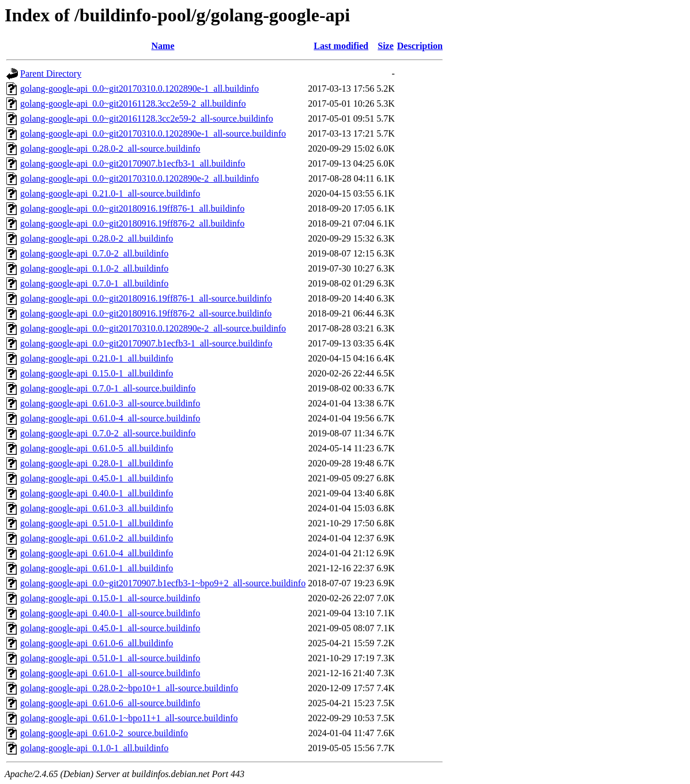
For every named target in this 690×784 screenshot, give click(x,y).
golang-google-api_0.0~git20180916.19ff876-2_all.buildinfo (132, 223)
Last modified (341, 46)
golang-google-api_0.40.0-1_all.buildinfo (97, 493)
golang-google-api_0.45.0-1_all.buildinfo (97, 478)
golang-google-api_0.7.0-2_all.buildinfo (94, 253)
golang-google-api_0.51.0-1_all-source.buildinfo (110, 658)
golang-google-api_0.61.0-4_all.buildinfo (97, 553)
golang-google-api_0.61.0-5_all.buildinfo (97, 448)
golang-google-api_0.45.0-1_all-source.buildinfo (110, 628)
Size (386, 46)
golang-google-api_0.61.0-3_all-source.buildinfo (110, 403)
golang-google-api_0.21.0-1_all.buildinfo (97, 358)
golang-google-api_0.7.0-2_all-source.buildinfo (108, 433)
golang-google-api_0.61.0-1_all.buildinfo (97, 568)
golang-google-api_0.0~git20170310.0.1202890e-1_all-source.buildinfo (153, 133)
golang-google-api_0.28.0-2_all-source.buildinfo (110, 148)
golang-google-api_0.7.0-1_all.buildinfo (94, 283)
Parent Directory (51, 73)
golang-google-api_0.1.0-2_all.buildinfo (94, 268)
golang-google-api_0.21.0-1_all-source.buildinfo (110, 193)
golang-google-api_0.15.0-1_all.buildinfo (97, 373)
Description (420, 46)
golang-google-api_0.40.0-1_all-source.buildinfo (110, 613)
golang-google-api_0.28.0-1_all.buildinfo (97, 463)
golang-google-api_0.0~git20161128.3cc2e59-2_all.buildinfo (133, 103)
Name (163, 46)
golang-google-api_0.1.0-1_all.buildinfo (94, 748)
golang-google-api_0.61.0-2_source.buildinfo (104, 733)
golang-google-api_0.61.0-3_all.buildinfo (97, 508)
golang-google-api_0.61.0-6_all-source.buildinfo (110, 703)
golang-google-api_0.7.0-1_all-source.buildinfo (108, 388)
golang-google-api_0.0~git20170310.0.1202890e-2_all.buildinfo (139, 178)
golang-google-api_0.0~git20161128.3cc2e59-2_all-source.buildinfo (147, 118)
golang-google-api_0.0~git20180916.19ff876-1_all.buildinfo (132, 208)
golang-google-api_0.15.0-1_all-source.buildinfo (110, 598)
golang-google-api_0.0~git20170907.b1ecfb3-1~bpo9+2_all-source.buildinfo (163, 583)
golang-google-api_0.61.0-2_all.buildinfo (97, 538)
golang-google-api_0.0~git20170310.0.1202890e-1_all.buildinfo (139, 88)
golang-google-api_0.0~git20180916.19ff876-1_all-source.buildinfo (146, 298)
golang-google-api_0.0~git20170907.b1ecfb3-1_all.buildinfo (133, 163)
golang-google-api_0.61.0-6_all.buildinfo (97, 643)
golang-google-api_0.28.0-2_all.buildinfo (97, 238)
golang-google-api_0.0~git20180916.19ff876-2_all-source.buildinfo (146, 313)
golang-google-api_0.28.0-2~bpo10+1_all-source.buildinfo (129, 688)
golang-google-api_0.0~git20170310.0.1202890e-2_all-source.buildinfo (153, 328)
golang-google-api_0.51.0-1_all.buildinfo (97, 523)
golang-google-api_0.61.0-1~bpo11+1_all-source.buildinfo (129, 718)
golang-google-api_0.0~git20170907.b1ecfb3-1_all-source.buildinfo (146, 343)
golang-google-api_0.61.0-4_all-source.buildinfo (110, 418)
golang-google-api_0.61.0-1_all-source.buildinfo (110, 673)
